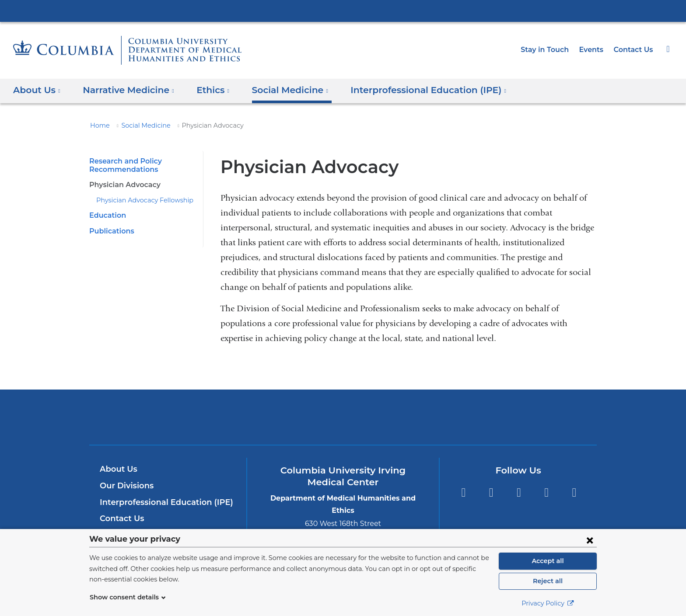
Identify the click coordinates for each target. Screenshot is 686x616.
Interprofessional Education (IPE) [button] (409, 90)
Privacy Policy (548, 603)
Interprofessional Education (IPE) (162, 502)
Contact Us (634, 50)
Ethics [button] (204, 90)
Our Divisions (125, 486)
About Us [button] (37, 90)
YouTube (519, 493)
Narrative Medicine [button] (124, 90)
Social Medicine (141, 125)
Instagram (574, 493)
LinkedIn (547, 493)
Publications (110, 231)
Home (98, 125)
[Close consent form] (590, 540)
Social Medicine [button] (278, 90)
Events (594, 50)
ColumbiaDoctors (469, 417)
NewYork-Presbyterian (343, 423)
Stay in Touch (549, 50)
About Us (117, 469)
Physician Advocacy (123, 185)
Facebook (463, 493)
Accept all (548, 561)
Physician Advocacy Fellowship (140, 200)
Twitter (491, 493)
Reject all (548, 581)
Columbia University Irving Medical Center (343, 10)
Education (106, 215)
